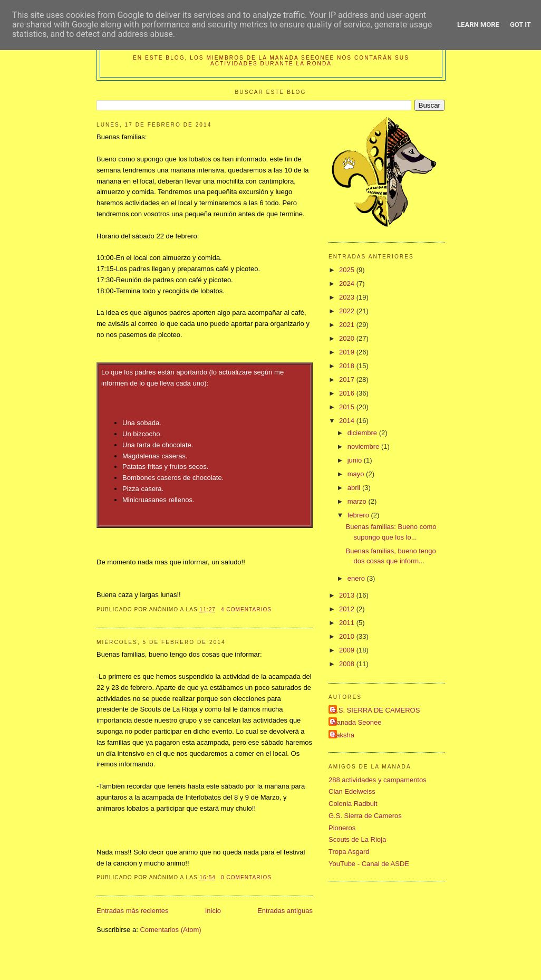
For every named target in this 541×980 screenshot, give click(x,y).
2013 (348, 595)
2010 (348, 636)
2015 (348, 407)
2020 (348, 338)
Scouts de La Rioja (357, 839)
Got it (520, 25)
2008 (348, 664)
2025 (348, 270)
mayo (357, 474)
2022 (348, 311)
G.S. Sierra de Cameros (365, 816)
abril (355, 488)
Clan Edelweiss (352, 791)
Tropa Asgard (349, 852)
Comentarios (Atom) (170, 930)
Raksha (343, 735)
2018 (348, 366)
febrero (359, 515)
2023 (348, 297)
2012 (348, 609)
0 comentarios (246, 877)
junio (356, 460)
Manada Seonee (356, 722)
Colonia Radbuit (353, 804)
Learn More (478, 25)
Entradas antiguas (285, 911)
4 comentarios (246, 609)
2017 (348, 379)
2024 (348, 284)
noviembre (364, 446)
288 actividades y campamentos (378, 780)
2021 (348, 325)
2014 (348, 421)
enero (357, 578)
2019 (348, 352)
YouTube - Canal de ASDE (369, 864)
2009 (348, 650)
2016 (348, 393)
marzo (358, 501)
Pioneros (342, 828)
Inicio (213, 911)
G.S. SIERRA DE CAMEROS (375, 710)
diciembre (363, 433)
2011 (348, 623)
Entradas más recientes (133, 911)
